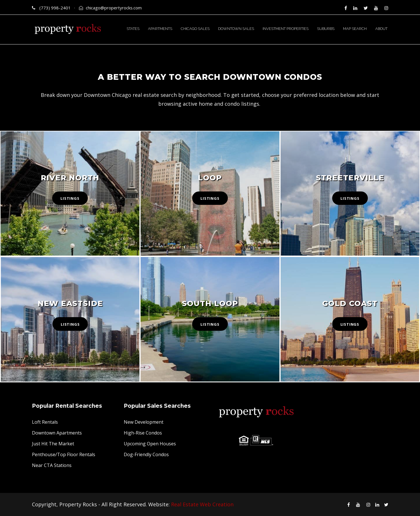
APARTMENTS (160, 29)
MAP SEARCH (355, 29)
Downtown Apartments (57, 433)
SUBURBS (326, 29)
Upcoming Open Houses (150, 444)
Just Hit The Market (53, 444)
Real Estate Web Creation (202, 504)
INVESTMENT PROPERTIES (286, 29)
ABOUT (381, 29)
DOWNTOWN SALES (236, 29)
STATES (133, 29)
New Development (144, 422)
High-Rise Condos (143, 433)
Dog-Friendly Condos (146, 454)
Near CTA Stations (52, 465)
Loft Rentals (45, 422)
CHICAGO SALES (195, 29)
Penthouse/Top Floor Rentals (64, 454)
